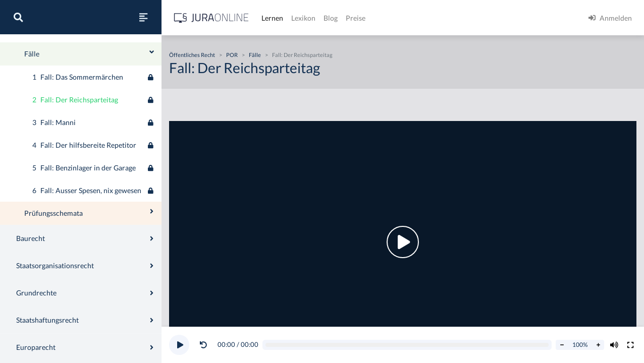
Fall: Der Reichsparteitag (302, 55)
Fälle (255, 55)
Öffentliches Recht (37, 59)
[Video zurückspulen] (203, 345)
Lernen (272, 18)
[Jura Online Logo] (211, 18)
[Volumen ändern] (614, 345)
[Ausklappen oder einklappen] (152, 166)
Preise (356, 18)
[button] (205, 345)
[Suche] (18, 17)
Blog (331, 18)
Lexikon (303, 18)
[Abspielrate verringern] (562, 345)
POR (232, 55)
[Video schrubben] (407, 345)
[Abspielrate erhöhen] (598, 345)
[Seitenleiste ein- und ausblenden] (143, 17)
